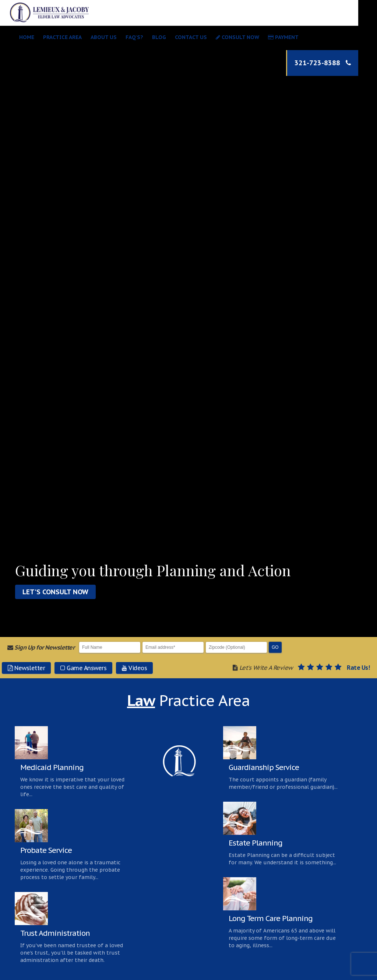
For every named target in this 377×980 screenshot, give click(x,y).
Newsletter (26, 668)
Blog (159, 37)
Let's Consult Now (55, 592)
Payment (283, 37)
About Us (104, 37)
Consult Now (237, 37)
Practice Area (62, 37)
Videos (134, 668)
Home (27, 37)
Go (275, 647)
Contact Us (191, 37)
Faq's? (134, 37)
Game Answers (83, 668)
